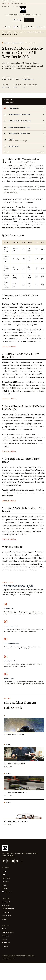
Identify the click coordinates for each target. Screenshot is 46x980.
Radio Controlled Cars (19, 32)
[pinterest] (17, 861)
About (4, 929)
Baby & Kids (29, 27)
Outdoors (5, 889)
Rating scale (6, 912)
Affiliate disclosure (8, 932)
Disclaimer (5, 936)
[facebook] (4, 861)
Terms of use (6, 943)
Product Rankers (7, 32)
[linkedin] (13, 861)
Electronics (5, 882)
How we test (6, 902)
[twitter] (22, 861)
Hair (17, 27)
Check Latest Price (9, 346)
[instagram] (8, 861)
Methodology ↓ (41, 152)
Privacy (4, 939)
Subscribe (29, 20)
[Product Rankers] (23, 11)
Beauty (7, 27)
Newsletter (5, 946)
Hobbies (5, 885)
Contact (4, 919)
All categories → (7, 892)
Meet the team (7, 916)
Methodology (18, 20)
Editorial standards (8, 909)
